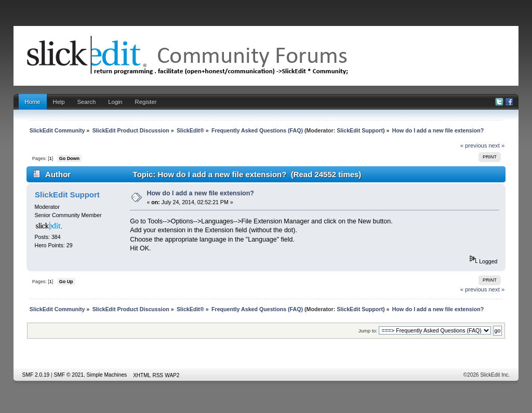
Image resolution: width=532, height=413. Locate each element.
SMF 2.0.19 (36, 375)
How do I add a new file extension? (201, 193)
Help (59, 102)
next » (497, 145)
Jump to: (368, 331)
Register (146, 102)
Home (33, 102)
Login (115, 102)
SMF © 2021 (69, 375)
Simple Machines (107, 375)
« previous (474, 145)
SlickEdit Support (360, 130)
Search (87, 102)
